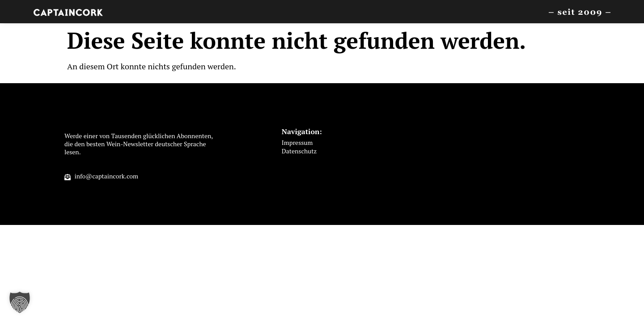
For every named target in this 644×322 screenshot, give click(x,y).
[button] (20, 302)
